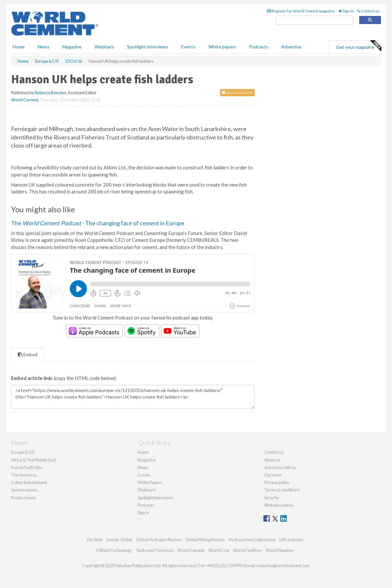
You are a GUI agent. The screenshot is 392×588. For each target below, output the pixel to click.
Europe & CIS (23, 452)
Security (272, 498)
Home (19, 47)
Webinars (104, 47)
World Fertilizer (247, 550)
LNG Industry (291, 540)
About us (272, 460)
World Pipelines (280, 550)
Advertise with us (280, 467)
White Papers (150, 482)
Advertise (291, 47)
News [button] (44, 47)
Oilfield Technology (114, 550)
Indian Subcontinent (29, 482)
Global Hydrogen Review (159, 540)
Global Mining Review (205, 540)
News (143, 467)
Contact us (369, 11)
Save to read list (237, 92)
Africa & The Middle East (33, 460)
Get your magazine (359, 46)
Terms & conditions (282, 490)
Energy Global (119, 540)
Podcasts (259, 47)
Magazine (72, 47)
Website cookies (279, 505)
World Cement (25, 100)
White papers (222, 47)
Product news (23, 498)
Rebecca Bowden (51, 93)
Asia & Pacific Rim (27, 467)
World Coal (219, 550)
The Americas (24, 475)
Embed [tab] (28, 354)
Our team (273, 475)
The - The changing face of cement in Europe (98, 223)
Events (188, 47)
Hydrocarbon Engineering (252, 540)
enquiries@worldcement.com (283, 566)
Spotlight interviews (148, 47)
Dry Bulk (95, 540)
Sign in (346, 11)
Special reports (24, 490)
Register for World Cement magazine (301, 11)
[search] (314, 20)
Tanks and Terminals (155, 550)
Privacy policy (277, 482)
